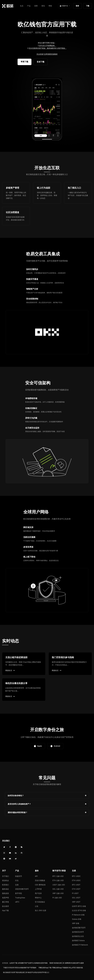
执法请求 (5, 906)
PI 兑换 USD (57, 898)
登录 (77, 6)
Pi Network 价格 (78, 915)
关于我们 (5, 876)
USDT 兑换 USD (59, 885)
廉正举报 (5, 902)
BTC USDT (76, 885)
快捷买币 (19, 876)
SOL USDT (76, 898)
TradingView (20, 898)
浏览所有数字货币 (22, 889)
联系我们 (5, 885)
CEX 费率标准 (40, 885)
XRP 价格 (76, 923)
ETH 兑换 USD (58, 880)
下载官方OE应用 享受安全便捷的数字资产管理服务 (20, 968)
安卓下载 (41, 62)
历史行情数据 (40, 880)
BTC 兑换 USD (58, 876)
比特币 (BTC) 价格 (79, 906)
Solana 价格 (77, 919)
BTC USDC (76, 876)
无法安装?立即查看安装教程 (47, 54)
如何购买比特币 (78, 932)
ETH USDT (76, 889)
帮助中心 (38, 898)
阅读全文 (10, 670)
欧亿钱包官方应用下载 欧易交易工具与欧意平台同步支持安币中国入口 (26, 972)
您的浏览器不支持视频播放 (47, 110)
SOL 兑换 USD (58, 889)
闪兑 (17, 880)
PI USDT (75, 893)
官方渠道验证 (40, 902)
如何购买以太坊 (78, 936)
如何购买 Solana (78, 940)
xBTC (17, 902)
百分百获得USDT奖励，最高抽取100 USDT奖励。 (48, 48)
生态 (22, 6)
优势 (36, 6)
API (36, 876)
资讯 (43, 6)
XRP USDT (76, 902)
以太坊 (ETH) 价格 (79, 910)
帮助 (50, 6)
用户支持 (38, 893)
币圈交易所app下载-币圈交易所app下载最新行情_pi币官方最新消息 (61, 968)
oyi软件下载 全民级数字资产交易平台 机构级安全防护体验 (28, 963)
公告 (37, 906)
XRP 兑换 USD (58, 893)
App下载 (5, 910)
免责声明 (5, 898)
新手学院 (19, 893)
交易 (17, 885)
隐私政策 (5, 893)
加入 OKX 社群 (41, 910)
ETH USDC (76, 880)
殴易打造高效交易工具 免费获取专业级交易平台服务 (67, 963)
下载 (88, 6)
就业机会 (5, 880)
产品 (29, 6)
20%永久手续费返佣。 (48, 46)
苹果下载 (24, 62)
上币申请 (38, 889)
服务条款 (5, 889)
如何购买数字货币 (79, 928)
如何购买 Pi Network (80, 945)
